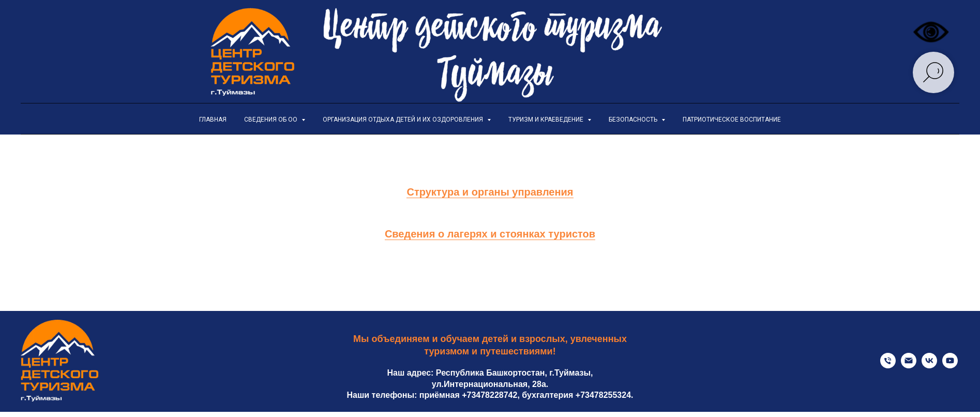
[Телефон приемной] (888, 366)
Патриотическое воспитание (732, 120)
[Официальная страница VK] (929, 366)
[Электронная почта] (909, 366)
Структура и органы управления (490, 192)
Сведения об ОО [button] (272, 120)
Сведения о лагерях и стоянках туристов (490, 234)
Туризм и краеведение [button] (547, 120)
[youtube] (950, 366)
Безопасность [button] (634, 120)
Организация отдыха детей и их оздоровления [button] (404, 120)
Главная (213, 120)
